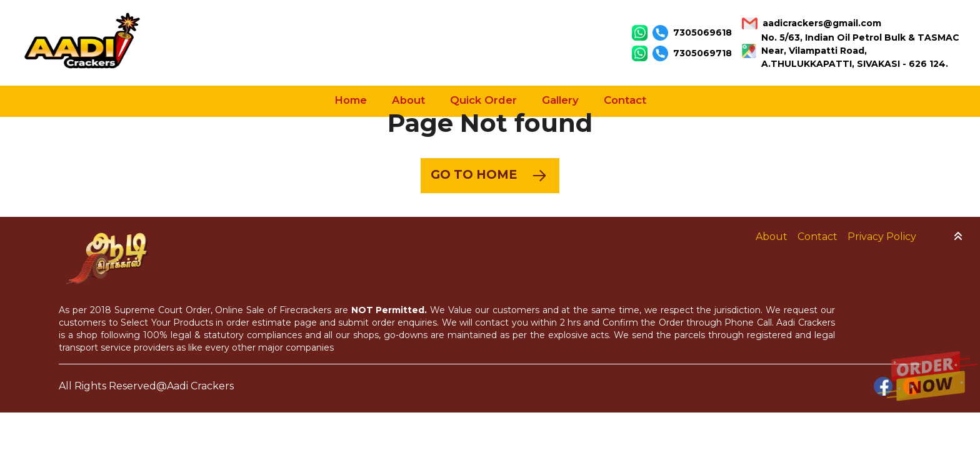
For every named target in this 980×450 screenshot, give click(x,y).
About (408, 100)
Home (351, 100)
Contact (625, 100)
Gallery (560, 100)
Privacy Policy (882, 237)
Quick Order (483, 100)
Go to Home (490, 176)
